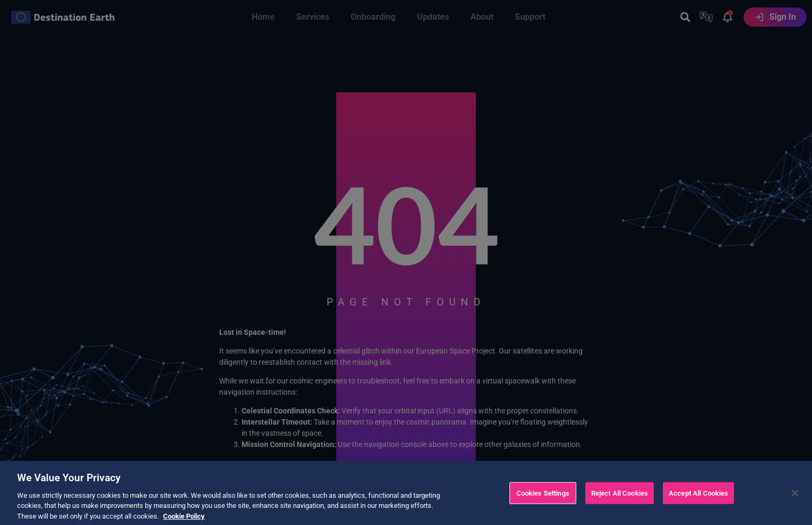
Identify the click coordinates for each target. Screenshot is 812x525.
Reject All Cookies (620, 503)
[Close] (795, 503)
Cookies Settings (543, 503)
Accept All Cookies (698, 503)
